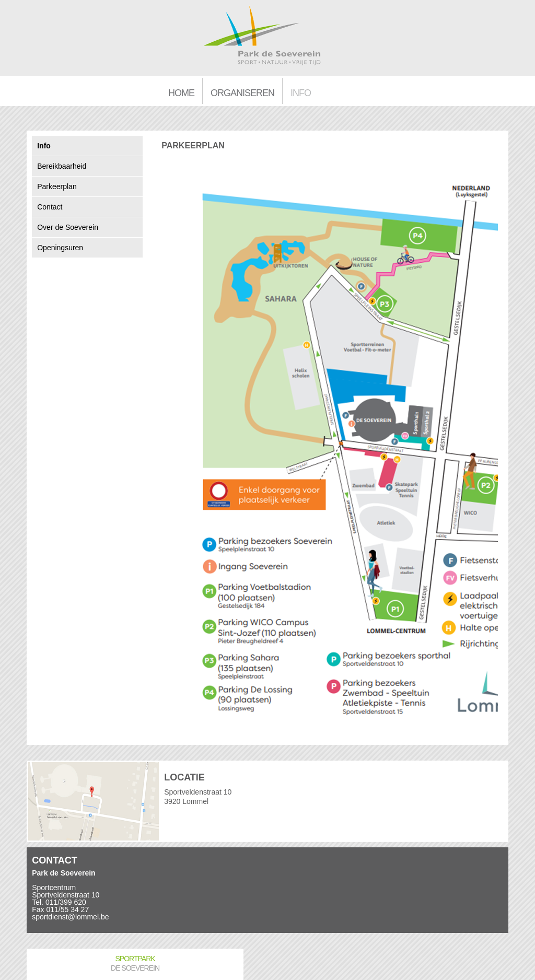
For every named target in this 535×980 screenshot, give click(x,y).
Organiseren (242, 93)
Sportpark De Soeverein (135, 963)
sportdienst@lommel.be (70, 917)
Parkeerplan (57, 186)
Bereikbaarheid (62, 166)
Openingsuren (60, 248)
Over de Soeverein (68, 227)
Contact (50, 207)
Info (301, 93)
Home (181, 93)
